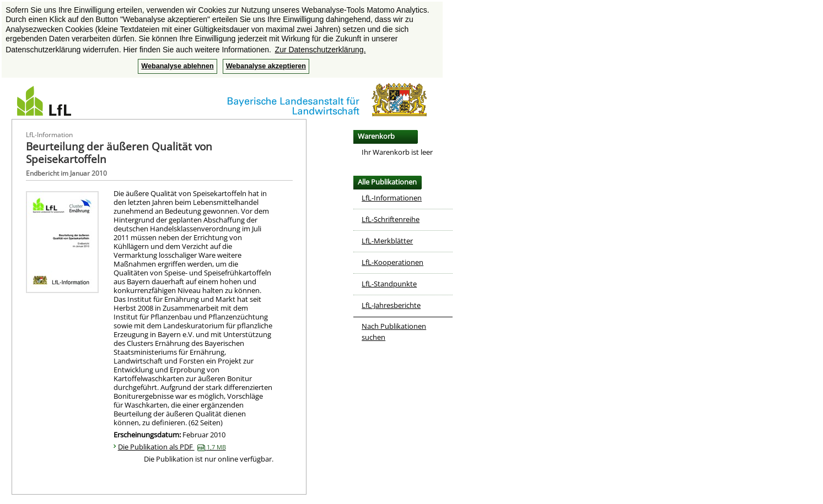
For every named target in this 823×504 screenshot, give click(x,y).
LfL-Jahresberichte (391, 305)
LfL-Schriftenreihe (391, 219)
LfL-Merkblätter (387, 241)
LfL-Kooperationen (392, 262)
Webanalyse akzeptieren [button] (266, 66)
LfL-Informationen (392, 198)
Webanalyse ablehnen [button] (177, 66)
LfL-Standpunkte (389, 284)
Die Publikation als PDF (172, 447)
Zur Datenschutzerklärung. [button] (321, 50)
